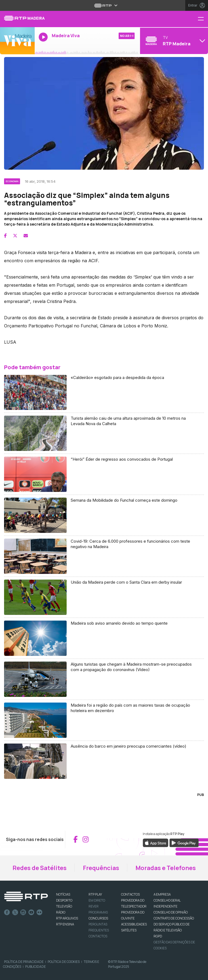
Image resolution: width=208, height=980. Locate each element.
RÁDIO (61, 912)
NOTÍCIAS (63, 894)
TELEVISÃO (64, 906)
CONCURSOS (98, 918)
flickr (40, 912)
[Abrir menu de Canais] (173, 41)
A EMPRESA (162, 894)
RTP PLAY (95, 894)
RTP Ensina (65, 924)
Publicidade (35, 967)
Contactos (98, 936)
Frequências (101, 868)
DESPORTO (64, 900)
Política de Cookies (64, 962)
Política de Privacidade (24, 962)
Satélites (129, 930)
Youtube (31, 912)
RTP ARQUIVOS (67, 918)
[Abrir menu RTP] (104, 5)
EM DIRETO (97, 900)
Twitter (15, 912)
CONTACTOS (130, 894)
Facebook (7, 912)
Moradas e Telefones (166, 868)
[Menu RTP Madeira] (203, 19)
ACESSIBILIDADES (134, 924)
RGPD (158, 936)
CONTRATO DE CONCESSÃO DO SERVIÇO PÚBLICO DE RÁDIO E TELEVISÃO (174, 924)
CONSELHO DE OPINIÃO (171, 912)
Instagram (23, 912)
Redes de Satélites (40, 868)
